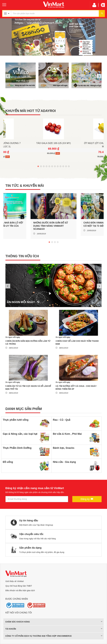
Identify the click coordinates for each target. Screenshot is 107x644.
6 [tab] (62, 52)
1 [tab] (45, 52)
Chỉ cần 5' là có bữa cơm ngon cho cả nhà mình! (54, 79)
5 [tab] (59, 52)
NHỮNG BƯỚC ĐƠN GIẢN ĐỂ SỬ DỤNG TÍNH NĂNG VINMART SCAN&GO (51, 226)
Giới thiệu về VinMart (15, 581)
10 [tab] (63, 166)
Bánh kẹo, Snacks (64, 448)
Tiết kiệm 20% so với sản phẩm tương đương (87, 79)
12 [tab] (69, 166)
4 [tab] (55, 52)
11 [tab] (66, 166)
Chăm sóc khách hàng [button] (54, 622)
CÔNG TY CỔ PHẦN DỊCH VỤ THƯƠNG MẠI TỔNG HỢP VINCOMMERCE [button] (54, 636)
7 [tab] (55, 166)
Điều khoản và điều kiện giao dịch (20, 590)
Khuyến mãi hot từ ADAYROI (31, 111)
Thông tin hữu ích (22, 256)
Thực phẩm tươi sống (16, 420)
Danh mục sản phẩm (24, 409)
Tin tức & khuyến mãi (25, 186)
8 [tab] (58, 166)
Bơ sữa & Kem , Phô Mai (67, 434)
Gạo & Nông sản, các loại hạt (20, 434)
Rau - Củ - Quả (62, 420)
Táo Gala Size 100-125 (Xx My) (53, 143)
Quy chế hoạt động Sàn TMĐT (19, 586)
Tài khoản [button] (54, 629)
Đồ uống (8, 462)
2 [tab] (48, 52)
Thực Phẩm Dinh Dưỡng (17, 448)
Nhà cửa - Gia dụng (64, 462)
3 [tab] (52, 52)
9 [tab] (60, 166)
